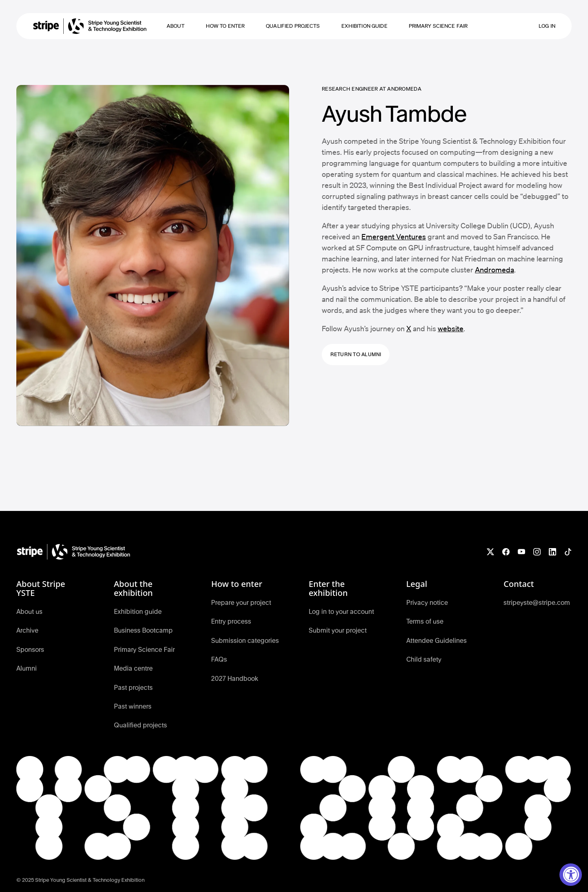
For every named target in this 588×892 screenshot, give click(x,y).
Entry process (231, 621)
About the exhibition (134, 589)
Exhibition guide (364, 26)
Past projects (133, 688)
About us (29, 612)
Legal (417, 584)
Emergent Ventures (394, 236)
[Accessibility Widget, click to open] (571, 875)
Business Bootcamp (143, 630)
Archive (27, 630)
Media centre (133, 668)
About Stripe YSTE (41, 589)
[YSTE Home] (73, 552)
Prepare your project (241, 603)
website (451, 328)
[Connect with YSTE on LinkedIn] (552, 552)
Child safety (424, 659)
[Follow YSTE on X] (490, 552)
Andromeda (494, 270)
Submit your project (338, 630)
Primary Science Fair (438, 26)
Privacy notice (427, 603)
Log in (547, 26)
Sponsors (30, 650)
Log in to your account (341, 612)
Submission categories (245, 641)
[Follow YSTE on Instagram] (537, 552)
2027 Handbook (235, 679)
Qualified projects (293, 26)
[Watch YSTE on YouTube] (521, 552)
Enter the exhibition (328, 589)
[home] (90, 26)
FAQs (219, 659)
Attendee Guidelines (437, 641)
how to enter (225, 26)
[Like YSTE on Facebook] (506, 552)
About (176, 26)
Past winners (133, 706)
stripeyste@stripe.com (537, 603)
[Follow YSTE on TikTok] (568, 552)
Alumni (27, 668)
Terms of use (425, 621)
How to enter (237, 584)
